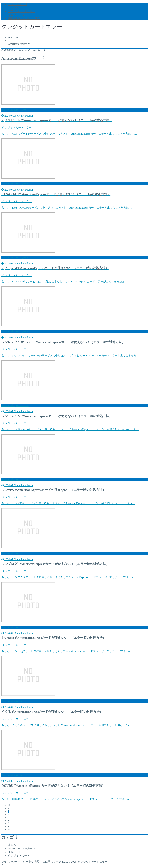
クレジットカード (19, 855)
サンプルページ (18, 4)
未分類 (12, 845)
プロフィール (16, 15)
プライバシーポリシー (22, 11)
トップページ (16, 8)
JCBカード (14, 852)
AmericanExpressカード (22, 848)
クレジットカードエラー (32, 27)
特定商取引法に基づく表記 (24, 18)
